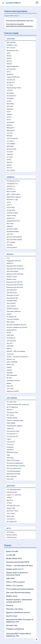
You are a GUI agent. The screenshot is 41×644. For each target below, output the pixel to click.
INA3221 (9, 162)
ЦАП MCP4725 (12, 290)
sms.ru (9, 202)
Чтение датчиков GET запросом (18, 404)
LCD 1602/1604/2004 (14, 490)
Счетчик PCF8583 (13, 319)
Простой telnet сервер (14, 239)
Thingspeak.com (12, 184)
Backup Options (12, 535)
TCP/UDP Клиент (12, 213)
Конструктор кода (13, 431)
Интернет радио (12, 229)
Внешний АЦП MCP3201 (15, 287)
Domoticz (10, 245)
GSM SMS (10, 346)
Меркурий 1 (11, 128)
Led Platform (11, 519)
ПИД (8, 455)
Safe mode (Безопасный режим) (18, 592)
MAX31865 (10, 104)
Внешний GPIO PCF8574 (15, 266)
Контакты (10, 605)
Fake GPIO (10, 479)
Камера (9, 370)
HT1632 (9, 503)
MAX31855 (10, 146)
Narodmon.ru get (12, 200)
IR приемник (11, 338)
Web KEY (10, 410)
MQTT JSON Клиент (13, 194)
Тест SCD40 (11, 170)
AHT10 (9, 120)
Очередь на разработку (15, 629)
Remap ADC (11, 82)
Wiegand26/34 (12, 330)
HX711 (9, 112)
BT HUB (9, 378)
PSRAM (9, 367)
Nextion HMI (11, 508)
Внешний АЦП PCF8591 (15, 285)
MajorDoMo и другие (14, 197)
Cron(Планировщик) (14, 471)
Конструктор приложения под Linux (20, 21)
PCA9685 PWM (12, 301)
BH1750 (9, 61)
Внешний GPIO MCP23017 (15, 269)
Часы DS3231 (11, 306)
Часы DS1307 (11, 303)
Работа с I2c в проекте (15, 585)
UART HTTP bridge (13, 460)
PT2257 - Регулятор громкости (17, 357)
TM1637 (9, 497)
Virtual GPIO (11, 207)
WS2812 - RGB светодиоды (16, 351)
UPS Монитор (11, 341)
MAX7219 (10, 500)
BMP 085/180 (11, 42)
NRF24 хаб (10, 365)
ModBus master (12, 277)
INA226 (9, 165)
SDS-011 (9, 168)
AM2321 (9, 64)
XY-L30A (10, 157)
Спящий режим (12, 418)
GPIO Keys (10, 458)
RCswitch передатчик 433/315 (17, 327)
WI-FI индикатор (12, 407)
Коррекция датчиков (14, 88)
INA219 (9, 56)
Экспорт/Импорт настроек (16, 466)
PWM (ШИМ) (11, 423)
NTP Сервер (11, 242)
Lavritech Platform (11, 3)
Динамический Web (14, 474)
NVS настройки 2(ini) (14, 468)
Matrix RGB (10, 516)
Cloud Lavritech (12, 247)
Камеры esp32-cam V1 (15, 569)
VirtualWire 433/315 (13, 380)
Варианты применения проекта (18, 612)
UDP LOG (10, 234)
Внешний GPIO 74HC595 (15, 274)
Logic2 (9, 439)
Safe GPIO (10, 450)
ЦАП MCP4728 (12, 293)
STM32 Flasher (12, 537)
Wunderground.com (13, 181)
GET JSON (10, 415)
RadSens (10, 125)
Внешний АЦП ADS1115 (14, 282)
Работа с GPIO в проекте (15, 582)
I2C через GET (12, 402)
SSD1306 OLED (12, 492)
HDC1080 (10, 106)
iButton (9, 333)
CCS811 (9, 101)
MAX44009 (10, 122)
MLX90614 (10, 93)
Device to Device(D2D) (14, 237)
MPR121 (9, 349)
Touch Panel (11, 513)
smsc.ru (9, 205)
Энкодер (10, 373)
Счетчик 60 (11, 442)
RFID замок (10, 322)
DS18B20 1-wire (12, 45)
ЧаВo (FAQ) (10, 578)
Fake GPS (10, 386)
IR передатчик (11, 317)
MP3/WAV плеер (12, 452)
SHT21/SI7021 (11, 69)
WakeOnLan (11, 218)
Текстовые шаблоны (14, 311)
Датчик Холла (11, 149)
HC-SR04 (10, 85)
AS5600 (9, 114)
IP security (10, 444)
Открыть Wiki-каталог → (12, 16)
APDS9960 (10, 98)
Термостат (10, 428)
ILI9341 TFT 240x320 (14, 495)
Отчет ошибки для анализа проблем (20, 589)
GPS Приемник (12, 375)
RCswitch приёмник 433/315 (16, 325)
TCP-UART (10, 389)
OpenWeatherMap (13, 231)
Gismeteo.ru (11, 189)
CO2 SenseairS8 (12, 138)
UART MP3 (10, 335)
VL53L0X (10, 133)
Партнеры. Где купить (15, 609)
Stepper (9, 314)
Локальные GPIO (12, 412)
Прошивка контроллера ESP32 (18, 562)
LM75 (8, 53)
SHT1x (9, 72)
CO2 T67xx (10, 141)
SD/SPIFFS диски (12, 309)
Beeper (9, 383)
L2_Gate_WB (11, 555)
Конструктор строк (13, 506)
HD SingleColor (12, 522)
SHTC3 (9, 117)
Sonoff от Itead (12, 616)
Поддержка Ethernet (14, 261)
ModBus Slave (11, 279)
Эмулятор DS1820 (13, 391)
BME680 (9, 136)
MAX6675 (10, 74)
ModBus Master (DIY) (14, 558)
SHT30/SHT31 (11, 96)
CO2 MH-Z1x (11, 80)
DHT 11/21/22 (11, 48)
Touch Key (10, 354)
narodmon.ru (11, 186)
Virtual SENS (11, 210)
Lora (8, 258)
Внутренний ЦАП (12, 298)
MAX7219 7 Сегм (12, 511)
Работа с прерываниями (15, 420)
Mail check (10, 224)
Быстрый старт (12, 625)
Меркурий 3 (11, 130)
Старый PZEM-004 (13, 77)
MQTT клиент (11, 191)
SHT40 (9, 160)
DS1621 (9, 58)
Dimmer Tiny (11, 359)
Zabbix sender (11, 215)
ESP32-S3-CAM (12, 551)
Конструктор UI (12, 434)
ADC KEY (10, 343)
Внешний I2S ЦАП (13, 295)
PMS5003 (10, 109)
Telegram (10, 226)
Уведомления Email (13, 221)
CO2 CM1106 (11, 144)
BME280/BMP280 (13, 66)
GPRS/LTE (10, 263)
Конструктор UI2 (12, 436)
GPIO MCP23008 (12, 271)
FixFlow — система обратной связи (19, 566)
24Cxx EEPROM (12, 362)
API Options (10, 532)
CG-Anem (10, 152)
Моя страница (11, 476)
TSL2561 (9, 90)
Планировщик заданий (14, 426)
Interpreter (10, 447)
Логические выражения (15, 463)
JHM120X (10, 154)
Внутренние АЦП (12, 50)
